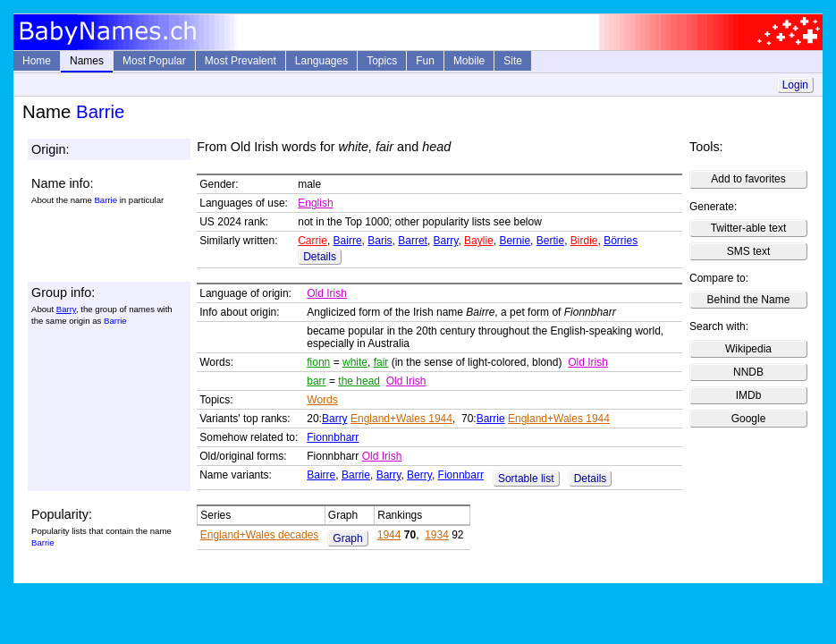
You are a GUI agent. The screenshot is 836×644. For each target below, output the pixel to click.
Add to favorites (748, 179)
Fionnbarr (461, 475)
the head (359, 381)
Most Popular (154, 61)
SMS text (749, 251)
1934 (437, 535)
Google (749, 419)
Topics (382, 61)
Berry (419, 475)
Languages (321, 61)
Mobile (469, 61)
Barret (413, 241)
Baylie (479, 241)
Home (37, 61)
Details (320, 257)
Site (513, 61)
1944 (389, 535)
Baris (380, 241)
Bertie (550, 241)
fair (381, 362)
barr (316, 381)
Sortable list (526, 479)
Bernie (515, 241)
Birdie (584, 241)
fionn (318, 362)
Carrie (312, 241)
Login (795, 85)
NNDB (748, 372)
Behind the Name (749, 300)
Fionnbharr (333, 437)
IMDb (749, 395)
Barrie (491, 419)
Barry (446, 241)
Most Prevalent (241, 61)
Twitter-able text (749, 228)
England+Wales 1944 (401, 419)
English (315, 203)
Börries (621, 241)
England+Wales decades (260, 535)
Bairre (348, 241)
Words (322, 400)
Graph (347, 538)
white (355, 362)
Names (87, 61)
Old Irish (327, 293)
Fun (425, 61)
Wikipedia (748, 349)
